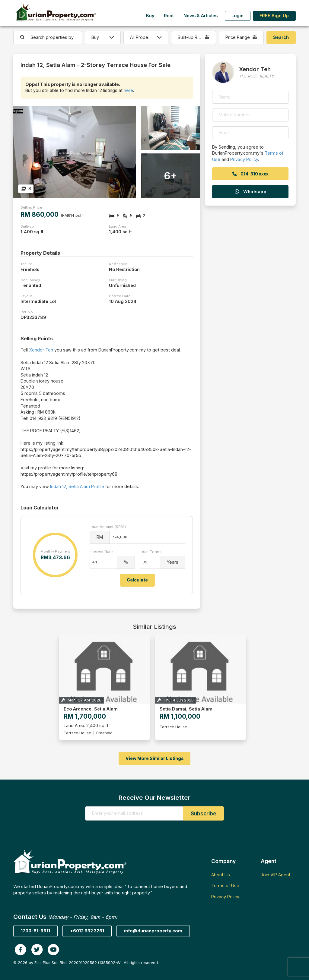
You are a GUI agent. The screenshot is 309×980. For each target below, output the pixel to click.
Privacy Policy (244, 159)
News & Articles (201, 16)
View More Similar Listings (155, 758)
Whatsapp (250, 192)
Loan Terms (151, 552)
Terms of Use (225, 885)
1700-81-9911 (35, 931)
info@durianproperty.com (153, 931)
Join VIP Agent (276, 875)
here (128, 90)
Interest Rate (101, 552)
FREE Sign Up (274, 16)
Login (237, 16)
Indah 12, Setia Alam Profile (77, 486)
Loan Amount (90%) (108, 527)
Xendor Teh (41, 350)
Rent (169, 16)
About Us (221, 875)
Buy (150, 16)
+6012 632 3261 (87, 931)
